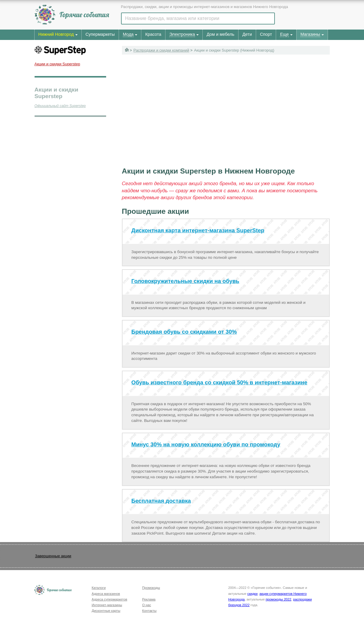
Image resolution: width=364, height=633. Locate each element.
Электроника (182, 34)
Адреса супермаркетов (110, 599)
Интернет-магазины (107, 605)
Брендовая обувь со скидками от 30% (184, 332)
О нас (147, 605)
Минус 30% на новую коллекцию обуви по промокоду (206, 444)
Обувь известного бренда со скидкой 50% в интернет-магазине (219, 382)
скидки (253, 594)
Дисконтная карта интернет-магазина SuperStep (198, 230)
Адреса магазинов (106, 594)
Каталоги (99, 588)
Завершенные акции (53, 556)
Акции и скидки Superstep (57, 64)
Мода (128, 34)
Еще (284, 34)
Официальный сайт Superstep (60, 106)
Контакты (149, 611)
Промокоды (151, 588)
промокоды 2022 (278, 599)
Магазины (310, 34)
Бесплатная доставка (161, 501)
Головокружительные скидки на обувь (185, 281)
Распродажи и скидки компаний (161, 50)
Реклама (149, 599)
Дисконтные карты (106, 611)
